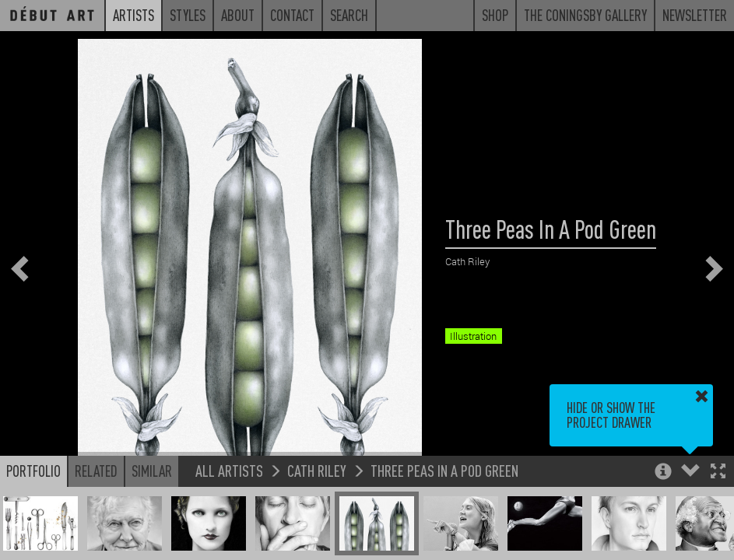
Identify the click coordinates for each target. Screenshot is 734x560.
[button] (718, 472)
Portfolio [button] (33, 471)
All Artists (229, 470)
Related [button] (96, 471)
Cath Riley (317, 470)
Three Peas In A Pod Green (444, 470)
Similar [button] (152, 471)
